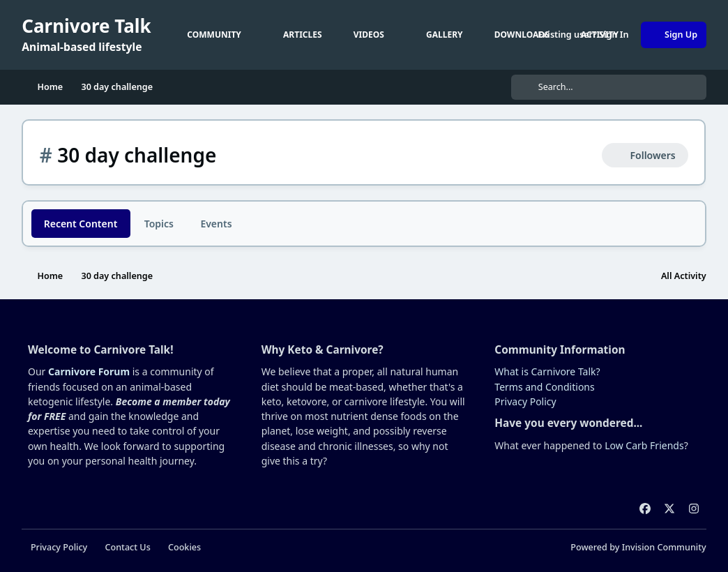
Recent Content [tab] (81, 224)
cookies (113, 537)
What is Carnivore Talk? (547, 476)
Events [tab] (216, 224)
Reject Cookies (659, 531)
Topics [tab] (159, 224)
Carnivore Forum (89, 476)
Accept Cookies (551, 531)
